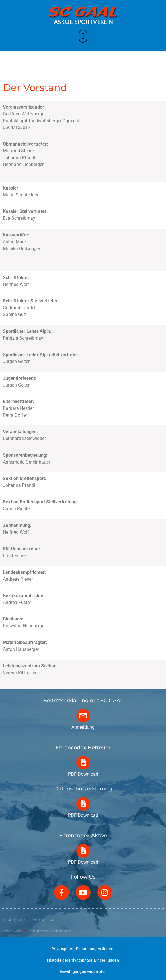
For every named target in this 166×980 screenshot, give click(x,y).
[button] (83, 35)
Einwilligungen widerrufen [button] (83, 971)
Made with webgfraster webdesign (37, 931)
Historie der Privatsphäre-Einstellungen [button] (83, 960)
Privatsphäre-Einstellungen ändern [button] (83, 949)
